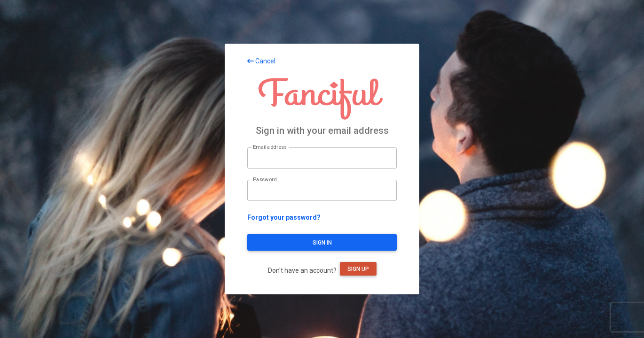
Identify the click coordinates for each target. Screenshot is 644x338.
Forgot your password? (284, 217)
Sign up (358, 269)
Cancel (261, 61)
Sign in (322, 243)
